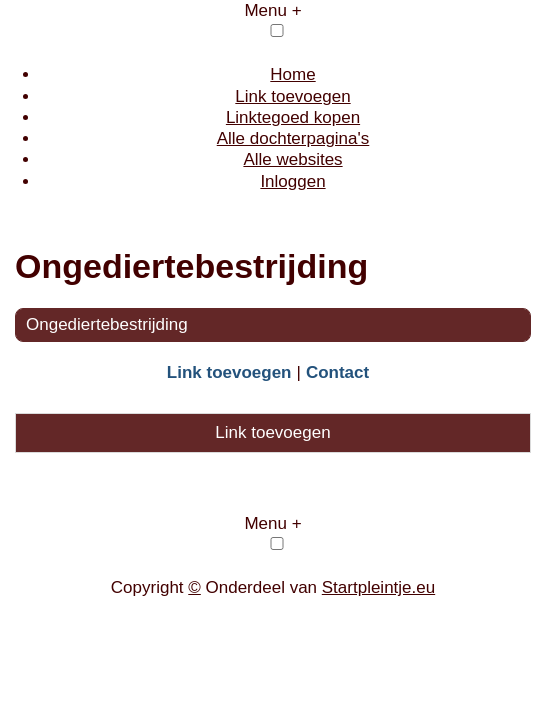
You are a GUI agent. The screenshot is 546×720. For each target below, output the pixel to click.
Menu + (272, 10)
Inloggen (292, 181)
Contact (337, 372)
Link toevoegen (292, 96)
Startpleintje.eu (378, 587)
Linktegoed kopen (293, 117)
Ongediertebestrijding (107, 324)
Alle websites (292, 159)
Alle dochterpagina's (293, 138)
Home (292, 74)
